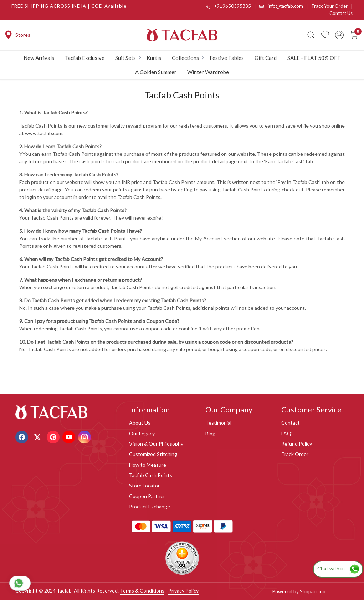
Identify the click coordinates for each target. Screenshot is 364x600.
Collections (188, 58)
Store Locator (144, 485)
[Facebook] (23, 436)
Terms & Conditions (142, 591)
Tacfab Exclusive (85, 58)
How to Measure (148, 465)
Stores (17, 35)
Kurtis (154, 58)
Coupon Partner (147, 496)
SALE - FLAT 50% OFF (314, 58)
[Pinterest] (54, 436)
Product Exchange (150, 506)
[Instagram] (85, 436)
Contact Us (341, 13)
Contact (291, 423)
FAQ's (288, 433)
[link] (311, 35)
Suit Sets (128, 58)
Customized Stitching (153, 454)
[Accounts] (339, 35)
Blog (210, 433)
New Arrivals (39, 58)
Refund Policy (297, 444)
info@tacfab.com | (285, 6)
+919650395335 (228, 6)
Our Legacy (142, 433)
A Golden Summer (156, 72)
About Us (140, 423)
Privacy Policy (183, 591)
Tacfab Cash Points (151, 475)
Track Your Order (329, 6)
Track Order (295, 454)
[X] (38, 436)
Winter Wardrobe (208, 72)
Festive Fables (227, 58)
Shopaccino (313, 591)
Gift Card (266, 58)
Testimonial (218, 423)
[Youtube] (70, 436)
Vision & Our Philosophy (156, 444)
